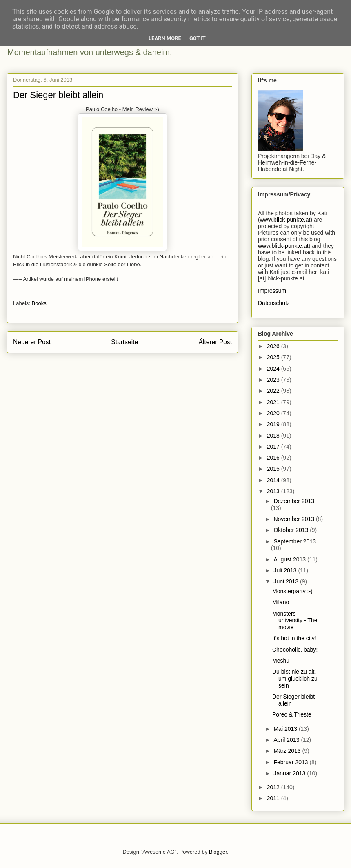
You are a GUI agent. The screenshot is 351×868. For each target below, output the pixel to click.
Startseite (124, 342)
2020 (274, 413)
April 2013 (287, 740)
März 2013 (288, 751)
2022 (274, 391)
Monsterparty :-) (292, 591)
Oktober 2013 (292, 530)
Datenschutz (274, 303)
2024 (274, 369)
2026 (274, 346)
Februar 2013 (291, 762)
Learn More (165, 38)
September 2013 (295, 541)
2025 (274, 357)
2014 (274, 480)
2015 (274, 469)
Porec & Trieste (292, 714)
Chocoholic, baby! (295, 650)
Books (39, 303)
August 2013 (290, 559)
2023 (274, 380)
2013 (274, 491)
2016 (274, 458)
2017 (274, 447)
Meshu (281, 661)
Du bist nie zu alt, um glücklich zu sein (295, 679)
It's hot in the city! (294, 638)
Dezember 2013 (294, 501)
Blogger (218, 852)
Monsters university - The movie (295, 621)
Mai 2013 (286, 729)
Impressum (272, 291)
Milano (281, 602)
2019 (274, 424)
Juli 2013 (286, 570)
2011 (274, 798)
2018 (274, 436)
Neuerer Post (32, 342)
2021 (274, 402)
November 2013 (295, 519)
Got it (198, 38)
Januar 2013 (290, 773)
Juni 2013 (287, 581)
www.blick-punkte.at (285, 220)
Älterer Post (215, 342)
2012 (274, 787)
